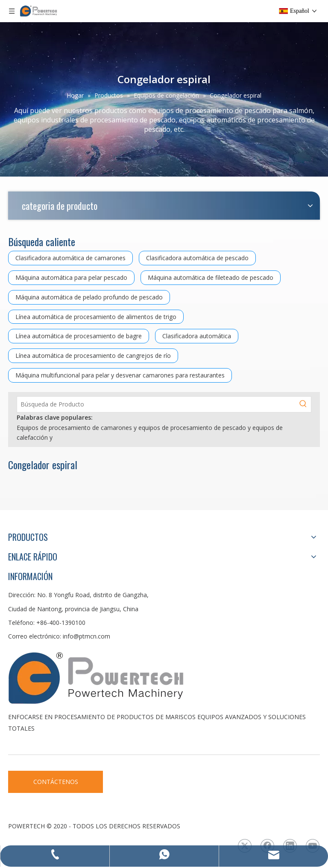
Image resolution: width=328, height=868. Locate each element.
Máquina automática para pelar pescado (71, 277)
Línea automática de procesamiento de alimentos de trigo (96, 317)
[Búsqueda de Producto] (156, 404)
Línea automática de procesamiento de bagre (79, 336)
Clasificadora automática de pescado (197, 258)
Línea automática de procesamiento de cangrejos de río (93, 356)
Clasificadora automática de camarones (70, 258)
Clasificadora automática (197, 336)
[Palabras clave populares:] (303, 404)
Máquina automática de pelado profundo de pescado (89, 297)
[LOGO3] (128, 677)
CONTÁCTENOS (56, 782)
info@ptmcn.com (86, 636)
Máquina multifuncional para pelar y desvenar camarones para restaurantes (120, 375)
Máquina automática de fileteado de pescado (211, 277)
